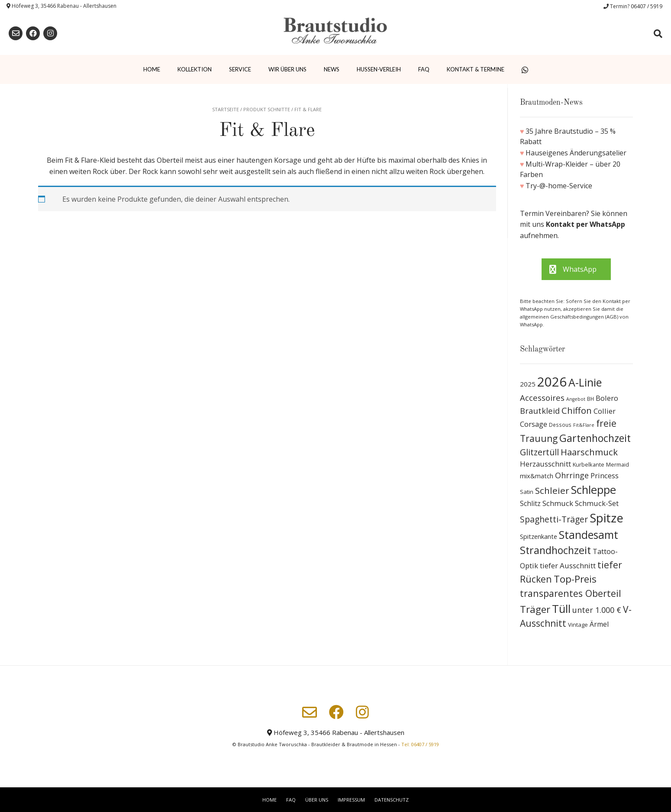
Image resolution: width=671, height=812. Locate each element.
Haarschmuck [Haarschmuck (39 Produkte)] (589, 452)
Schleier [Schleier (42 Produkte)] (552, 490)
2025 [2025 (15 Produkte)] (528, 384)
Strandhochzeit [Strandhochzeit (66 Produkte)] (555, 550)
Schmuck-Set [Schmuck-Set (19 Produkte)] (597, 503)
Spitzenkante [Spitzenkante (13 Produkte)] (539, 536)
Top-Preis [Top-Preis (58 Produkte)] (575, 579)
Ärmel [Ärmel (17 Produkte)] (599, 624)
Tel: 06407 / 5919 (420, 744)
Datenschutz (392, 800)
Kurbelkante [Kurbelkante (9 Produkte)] (589, 465)
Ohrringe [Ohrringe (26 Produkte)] (572, 475)
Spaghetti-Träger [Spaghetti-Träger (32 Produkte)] (554, 519)
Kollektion (195, 69)
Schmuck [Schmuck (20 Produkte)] (558, 503)
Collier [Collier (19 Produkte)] (605, 411)
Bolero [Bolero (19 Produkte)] (607, 398)
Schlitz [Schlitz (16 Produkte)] (530, 503)
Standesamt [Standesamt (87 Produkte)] (589, 535)
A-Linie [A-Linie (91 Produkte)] (585, 382)
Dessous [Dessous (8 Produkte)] (560, 425)
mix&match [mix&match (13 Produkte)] (537, 476)
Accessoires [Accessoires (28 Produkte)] (542, 398)
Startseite (226, 109)
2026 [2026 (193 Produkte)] (552, 382)
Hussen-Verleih (379, 69)
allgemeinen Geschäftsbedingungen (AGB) (570, 317)
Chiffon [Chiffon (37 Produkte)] (577, 410)
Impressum (351, 800)
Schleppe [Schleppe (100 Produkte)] (594, 490)
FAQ (424, 69)
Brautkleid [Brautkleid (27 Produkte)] (540, 411)
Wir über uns (287, 69)
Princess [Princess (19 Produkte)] (605, 475)
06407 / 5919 (647, 6)
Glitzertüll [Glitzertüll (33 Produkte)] (539, 452)
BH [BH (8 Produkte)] (590, 399)
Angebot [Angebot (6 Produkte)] (576, 399)
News (332, 69)
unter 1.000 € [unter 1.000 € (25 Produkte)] (597, 610)
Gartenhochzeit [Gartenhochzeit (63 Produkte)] (595, 438)
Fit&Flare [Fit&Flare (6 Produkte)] (584, 425)
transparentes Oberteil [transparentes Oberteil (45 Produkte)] (571, 593)
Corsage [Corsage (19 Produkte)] (534, 424)
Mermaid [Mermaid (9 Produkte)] (618, 465)
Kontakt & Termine (476, 69)
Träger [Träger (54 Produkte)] (535, 609)
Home (152, 69)
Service (240, 69)
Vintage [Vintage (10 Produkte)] (578, 625)
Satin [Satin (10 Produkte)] (527, 492)
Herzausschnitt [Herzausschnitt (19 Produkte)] (545, 464)
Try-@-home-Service (559, 186)
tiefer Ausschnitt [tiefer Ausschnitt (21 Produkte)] (568, 565)
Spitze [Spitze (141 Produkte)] (606, 518)
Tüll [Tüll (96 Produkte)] (561, 609)
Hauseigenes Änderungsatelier (576, 153)
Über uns (317, 800)
